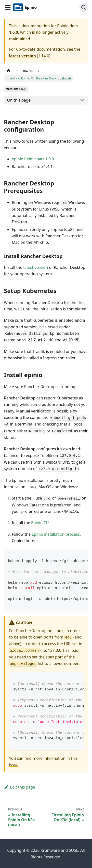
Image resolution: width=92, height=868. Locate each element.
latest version (22, 56)
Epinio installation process (56, 534)
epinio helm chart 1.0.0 (33, 159)
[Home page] (9, 71)
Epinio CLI (40, 523)
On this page (19, 100)
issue (14, 765)
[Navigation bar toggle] (8, 7)
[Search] (84, 7)
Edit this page (20, 787)
